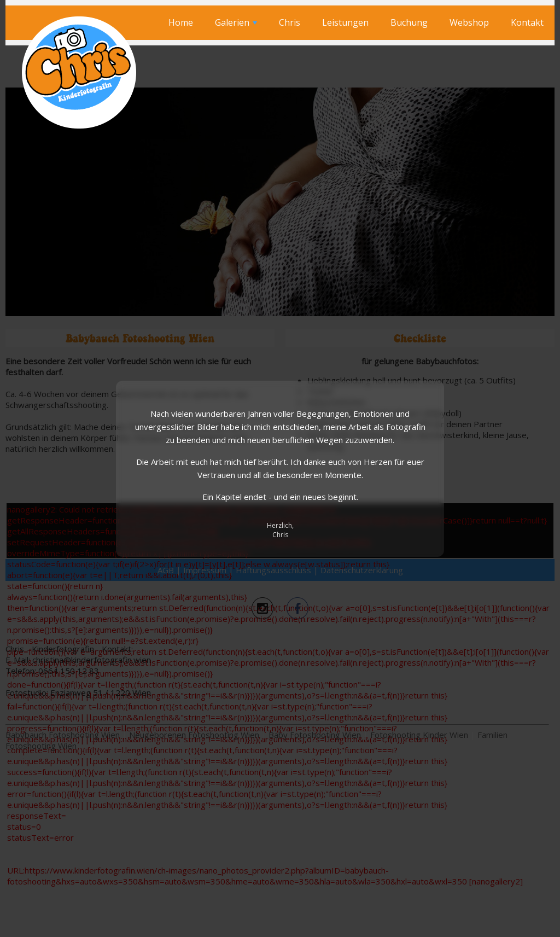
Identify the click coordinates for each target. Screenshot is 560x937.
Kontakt (527, 22)
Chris (290, 22)
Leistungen (345, 22)
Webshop (469, 22)
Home (181, 22)
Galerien (236, 22)
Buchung (409, 22)
